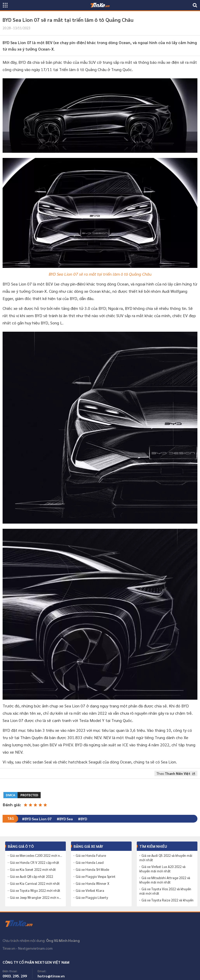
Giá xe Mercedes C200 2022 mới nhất (37, 856)
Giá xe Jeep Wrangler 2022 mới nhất (37, 898)
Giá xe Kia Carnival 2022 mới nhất (35, 884)
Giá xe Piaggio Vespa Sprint (96, 877)
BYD (84, 819)
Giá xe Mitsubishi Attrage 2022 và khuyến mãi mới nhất (165, 880)
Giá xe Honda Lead (90, 863)
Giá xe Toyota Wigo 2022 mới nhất (35, 891)
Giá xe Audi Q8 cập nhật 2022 (31, 877)
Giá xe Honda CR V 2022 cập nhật (35, 863)
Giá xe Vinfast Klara (90, 891)
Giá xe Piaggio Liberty (92, 898)
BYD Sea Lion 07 (38, 819)
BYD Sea (66, 819)
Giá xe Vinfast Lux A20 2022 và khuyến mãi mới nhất (162, 869)
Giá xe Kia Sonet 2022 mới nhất (33, 870)
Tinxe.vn (22, 924)
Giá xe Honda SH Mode (92, 870)
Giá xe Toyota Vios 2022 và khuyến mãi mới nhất (165, 891)
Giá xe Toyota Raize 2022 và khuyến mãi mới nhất (166, 902)
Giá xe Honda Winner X (92, 884)
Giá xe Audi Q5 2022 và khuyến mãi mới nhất (166, 858)
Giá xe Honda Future (91, 856)
